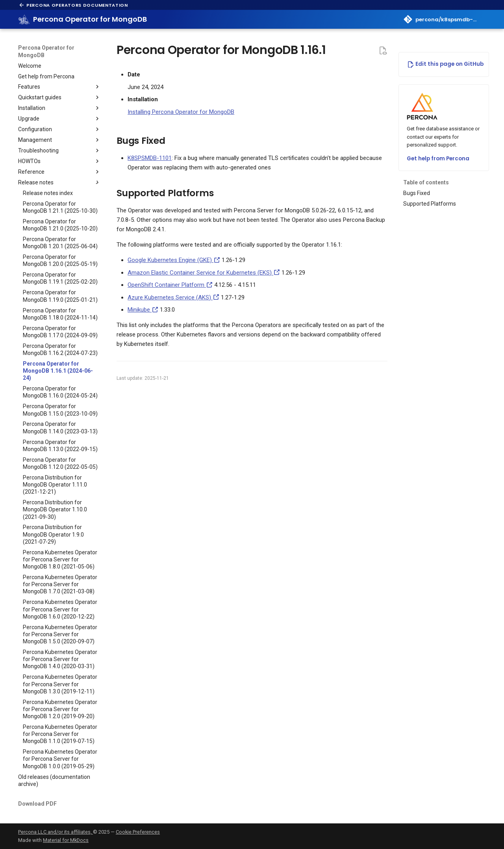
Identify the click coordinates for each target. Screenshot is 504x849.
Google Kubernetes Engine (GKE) (174, 260)
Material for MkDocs (66, 840)
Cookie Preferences (138, 832)
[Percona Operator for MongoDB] (24, 19)
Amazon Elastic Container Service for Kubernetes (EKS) (204, 273)
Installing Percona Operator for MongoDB (181, 112)
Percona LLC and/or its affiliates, (56, 832)
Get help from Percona (438, 159)
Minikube (143, 310)
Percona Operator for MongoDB (46, 51)
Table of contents (426, 182)
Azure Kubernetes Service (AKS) (173, 297)
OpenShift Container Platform (170, 285)
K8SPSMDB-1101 (150, 158)
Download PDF (37, 804)
